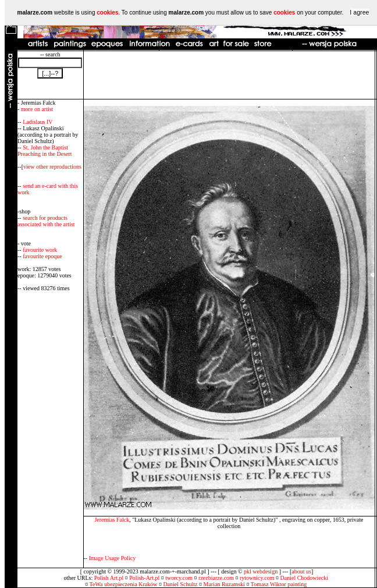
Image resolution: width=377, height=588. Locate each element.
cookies (107, 13)
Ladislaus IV (38, 122)
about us (301, 571)
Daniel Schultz (180, 584)
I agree (359, 12)
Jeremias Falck (112, 520)
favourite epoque (42, 256)
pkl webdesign (261, 571)
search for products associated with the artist (46, 221)
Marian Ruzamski (224, 584)
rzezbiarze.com (216, 578)
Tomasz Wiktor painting (279, 584)
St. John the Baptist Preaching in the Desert (45, 151)
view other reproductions (52, 167)
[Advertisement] (229, 75)
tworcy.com (179, 578)
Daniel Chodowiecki (304, 578)
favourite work (40, 250)
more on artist (37, 109)
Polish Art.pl (109, 578)
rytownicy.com (257, 578)
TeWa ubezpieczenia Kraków (124, 584)
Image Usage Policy (113, 558)
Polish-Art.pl (144, 578)
